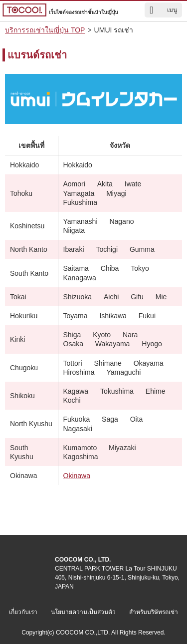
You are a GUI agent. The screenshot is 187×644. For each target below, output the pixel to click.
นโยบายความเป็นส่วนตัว (83, 612)
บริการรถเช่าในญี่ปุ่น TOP (45, 30)
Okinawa (77, 476)
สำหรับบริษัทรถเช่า (154, 612)
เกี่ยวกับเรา (23, 612)
